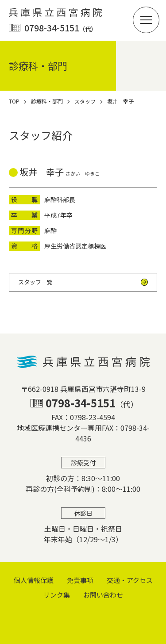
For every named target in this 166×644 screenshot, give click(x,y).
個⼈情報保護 (34, 580)
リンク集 (57, 595)
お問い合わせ (103, 595)
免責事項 (80, 580)
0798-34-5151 (60, 28)
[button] (146, 20)
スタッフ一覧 (35, 282)
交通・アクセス (130, 580)
